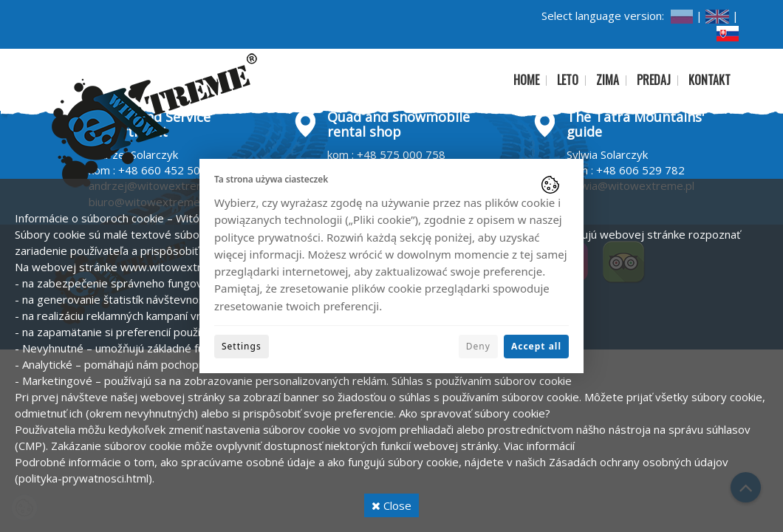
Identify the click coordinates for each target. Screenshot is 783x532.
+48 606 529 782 (640, 170)
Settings (242, 346)
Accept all (536, 346)
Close (391, 505)
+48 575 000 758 (401, 154)
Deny (478, 346)
